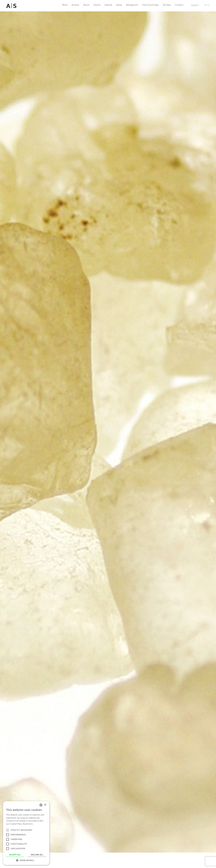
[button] (26, 860)
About (86, 5)
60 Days (167, 5)
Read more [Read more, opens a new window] (28, 824)
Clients (97, 5)
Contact (179, 5)
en (206, 5)
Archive (75, 5)
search (195, 5)
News (119, 5)
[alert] (26, 833)
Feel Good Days (150, 5)
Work (65, 5)
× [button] (45, 805)
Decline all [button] (37, 855)
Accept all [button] (15, 855)
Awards (108, 5)
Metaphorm (132, 5)
